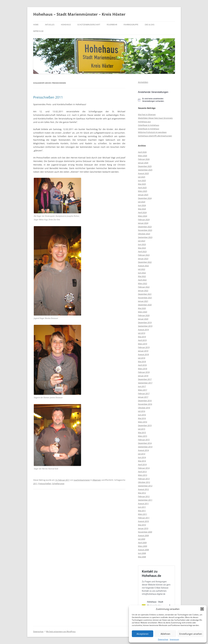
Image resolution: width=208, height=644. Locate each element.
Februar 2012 (144, 496)
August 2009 (143, 535)
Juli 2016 (142, 411)
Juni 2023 (142, 244)
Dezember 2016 (145, 401)
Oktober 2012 (144, 482)
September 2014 (145, 447)
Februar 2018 (144, 372)
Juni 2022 (142, 273)
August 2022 (143, 266)
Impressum (174, 639)
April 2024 (142, 212)
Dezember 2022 (145, 262)
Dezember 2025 (145, 166)
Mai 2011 (142, 511)
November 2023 (145, 230)
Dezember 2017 (145, 379)
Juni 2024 (142, 205)
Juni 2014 (142, 457)
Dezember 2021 (145, 294)
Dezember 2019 (145, 322)
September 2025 (145, 170)
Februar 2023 (144, 255)
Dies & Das (150, 25)
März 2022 (143, 283)
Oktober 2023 (144, 234)
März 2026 (143, 156)
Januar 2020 (143, 319)
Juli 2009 (142, 539)
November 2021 (145, 298)
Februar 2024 (144, 219)
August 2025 (143, 173)
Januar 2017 (143, 397)
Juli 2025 (142, 177)
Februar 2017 (144, 393)
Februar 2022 (144, 287)
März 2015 (143, 436)
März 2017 (143, 390)
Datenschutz (163, 639)
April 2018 (142, 365)
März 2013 (143, 475)
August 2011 (143, 503)
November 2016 (145, 404)
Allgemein (97, 480)
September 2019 (145, 326)
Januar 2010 (143, 528)
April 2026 (142, 152)
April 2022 (142, 280)
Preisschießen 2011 (48, 97)
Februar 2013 (144, 479)
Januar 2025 (143, 195)
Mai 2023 (142, 248)
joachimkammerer (82, 480)
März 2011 (143, 514)
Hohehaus (66, 25)
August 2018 (143, 354)
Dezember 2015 (145, 425)
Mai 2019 (142, 337)
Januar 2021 (143, 301)
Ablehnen (165, 634)
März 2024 (143, 216)
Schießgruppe (58, 484)
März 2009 (143, 546)
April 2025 (142, 188)
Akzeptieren (143, 634)
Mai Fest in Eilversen (147, 114)
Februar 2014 (144, 468)
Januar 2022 (143, 290)
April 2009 (142, 543)
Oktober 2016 (144, 408)
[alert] (156, 100)
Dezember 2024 (145, 198)
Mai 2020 (142, 308)
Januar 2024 (143, 223)
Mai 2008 (142, 557)
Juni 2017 (142, 386)
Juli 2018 (142, 358)
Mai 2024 (142, 209)
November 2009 (145, 532)
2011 (35, 484)
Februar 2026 (144, 159)
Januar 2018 (143, 376)
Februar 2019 (144, 347)
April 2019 (142, 340)
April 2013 (142, 472)
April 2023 (142, 251)
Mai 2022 (142, 276)
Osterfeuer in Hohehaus (149, 125)
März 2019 (143, 344)
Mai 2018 (142, 361)
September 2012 (145, 486)
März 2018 (143, 369)
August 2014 (143, 450)
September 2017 (145, 383)
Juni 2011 (142, 507)
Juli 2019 (142, 333)
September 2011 (145, 500)
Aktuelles (50, 25)
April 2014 (142, 464)
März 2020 (143, 312)
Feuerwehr (112, 25)
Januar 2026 (143, 163)
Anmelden (143, 82)
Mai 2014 (142, 461)
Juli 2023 (142, 241)
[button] (202, 609)
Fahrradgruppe (131, 25)
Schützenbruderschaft (89, 25)
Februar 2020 (144, 315)
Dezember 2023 (145, 227)
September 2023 (145, 237)
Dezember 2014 (145, 443)
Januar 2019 (143, 351)
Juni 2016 (142, 415)
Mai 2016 (142, 418)
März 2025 (143, 191)
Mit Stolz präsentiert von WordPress (61, 632)
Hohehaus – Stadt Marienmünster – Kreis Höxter (79, 14)
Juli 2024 (142, 202)
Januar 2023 (143, 259)
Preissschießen (45, 484)
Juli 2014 (142, 454)
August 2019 (143, 330)
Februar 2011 (144, 518)
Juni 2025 (142, 180)
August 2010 (143, 521)
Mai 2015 (142, 432)
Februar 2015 (144, 440)
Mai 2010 (142, 525)
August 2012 (143, 489)
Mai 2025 (142, 184)
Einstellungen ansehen (191, 634)
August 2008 (143, 550)
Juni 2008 (142, 553)
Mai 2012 (142, 493)
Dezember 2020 (145, 305)
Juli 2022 (142, 269)
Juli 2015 (142, 429)
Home (36, 25)
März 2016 (143, 422)
